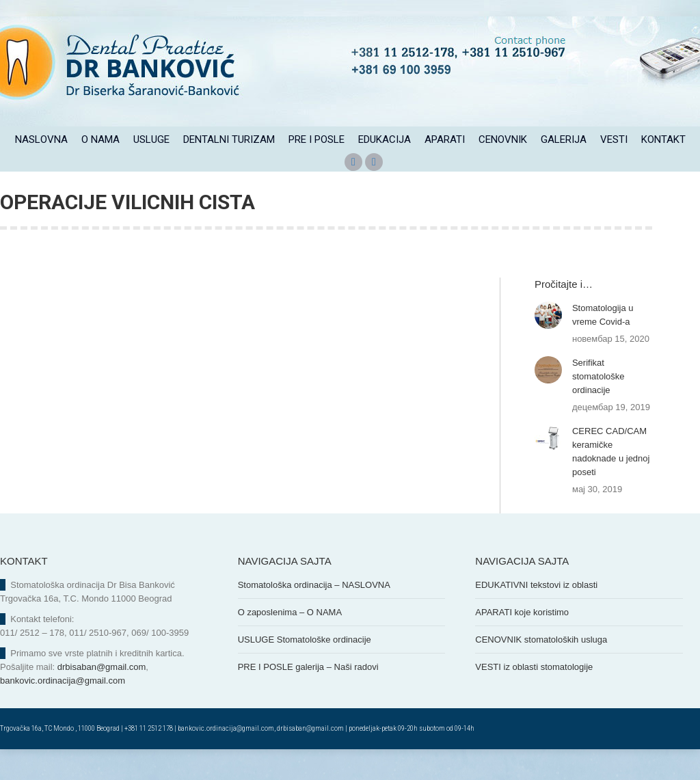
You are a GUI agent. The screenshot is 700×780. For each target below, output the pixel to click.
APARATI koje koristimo (522, 643)
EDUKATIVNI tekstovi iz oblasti (536, 616)
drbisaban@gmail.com (102, 698)
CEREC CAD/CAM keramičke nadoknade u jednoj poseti (611, 482)
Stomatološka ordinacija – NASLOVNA (314, 616)
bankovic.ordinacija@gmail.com (63, 711)
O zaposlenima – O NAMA (290, 643)
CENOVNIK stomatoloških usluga (541, 670)
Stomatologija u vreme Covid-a (603, 346)
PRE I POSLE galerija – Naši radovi (308, 698)
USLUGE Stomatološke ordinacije (305, 670)
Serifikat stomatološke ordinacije (598, 407)
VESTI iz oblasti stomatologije (534, 698)
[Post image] (548, 346)
